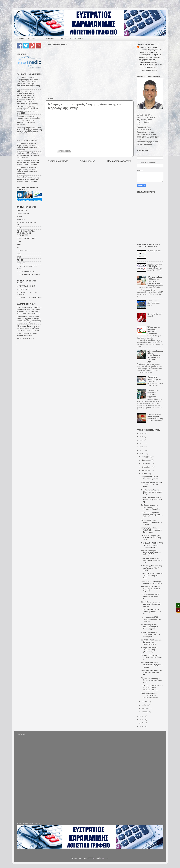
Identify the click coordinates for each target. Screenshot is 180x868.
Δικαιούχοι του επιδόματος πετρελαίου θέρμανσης (153, 394)
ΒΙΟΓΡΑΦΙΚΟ (34, 39)
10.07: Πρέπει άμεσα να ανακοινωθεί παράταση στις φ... (151, 604)
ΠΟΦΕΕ (20, 260)
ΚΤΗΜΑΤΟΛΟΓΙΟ (23, 251)
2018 (142, 720)
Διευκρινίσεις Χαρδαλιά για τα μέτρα (154, 303)
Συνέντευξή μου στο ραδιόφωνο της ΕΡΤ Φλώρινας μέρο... (150, 627)
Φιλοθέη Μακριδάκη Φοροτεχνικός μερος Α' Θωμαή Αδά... (151, 634)
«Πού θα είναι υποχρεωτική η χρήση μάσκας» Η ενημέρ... (152, 484)
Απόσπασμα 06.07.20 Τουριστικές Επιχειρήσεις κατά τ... (152, 665)
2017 (142, 723)
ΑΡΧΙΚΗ (20, 39)
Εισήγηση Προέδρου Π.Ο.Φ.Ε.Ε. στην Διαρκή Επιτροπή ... (151, 530)
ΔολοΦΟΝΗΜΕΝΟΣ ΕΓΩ (26, 339)
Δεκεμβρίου (146, 457)
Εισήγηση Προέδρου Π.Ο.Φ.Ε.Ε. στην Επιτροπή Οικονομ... (150, 695)
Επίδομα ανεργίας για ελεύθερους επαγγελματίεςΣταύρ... (151, 507)
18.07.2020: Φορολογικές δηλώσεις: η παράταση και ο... (151, 538)
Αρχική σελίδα (88, 161)
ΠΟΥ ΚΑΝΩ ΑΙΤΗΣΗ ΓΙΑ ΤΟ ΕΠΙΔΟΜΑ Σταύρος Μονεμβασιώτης (152, 545)
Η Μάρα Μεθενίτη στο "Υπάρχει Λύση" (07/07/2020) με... (150, 650)
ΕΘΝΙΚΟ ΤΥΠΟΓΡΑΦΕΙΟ (26, 238)
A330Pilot (92, 858)
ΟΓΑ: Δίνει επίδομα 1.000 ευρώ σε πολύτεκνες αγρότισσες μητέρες (155, 280)
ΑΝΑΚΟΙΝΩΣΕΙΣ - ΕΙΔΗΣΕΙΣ (71, 39)
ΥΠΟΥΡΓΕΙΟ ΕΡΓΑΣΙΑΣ (26, 271)
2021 (142, 450)
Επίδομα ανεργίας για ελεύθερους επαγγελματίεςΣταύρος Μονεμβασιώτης (155, 417)
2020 (142, 454)
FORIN (19, 216)
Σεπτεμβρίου (147, 467)
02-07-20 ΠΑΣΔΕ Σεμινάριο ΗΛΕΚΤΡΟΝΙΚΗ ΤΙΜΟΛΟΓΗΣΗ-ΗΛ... (152, 688)
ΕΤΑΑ (19, 241)
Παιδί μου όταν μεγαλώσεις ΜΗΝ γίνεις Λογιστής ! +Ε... (152, 672)
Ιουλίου (145, 474)
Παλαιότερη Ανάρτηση (119, 161)
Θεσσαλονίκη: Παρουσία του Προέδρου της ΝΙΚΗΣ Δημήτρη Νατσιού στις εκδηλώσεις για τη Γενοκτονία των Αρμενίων (29, 320)
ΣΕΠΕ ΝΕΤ (21, 263)
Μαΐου (144, 705)
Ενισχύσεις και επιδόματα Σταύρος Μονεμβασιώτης (152, 582)
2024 (142, 440)
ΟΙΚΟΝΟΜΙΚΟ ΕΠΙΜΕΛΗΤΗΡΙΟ (29, 297)
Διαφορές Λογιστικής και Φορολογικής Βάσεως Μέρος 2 (151, 589)
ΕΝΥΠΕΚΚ (21, 220)
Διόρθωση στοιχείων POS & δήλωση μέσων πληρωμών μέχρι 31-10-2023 (155, 267)
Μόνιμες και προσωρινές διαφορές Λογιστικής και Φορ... (151, 680)
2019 (142, 716)
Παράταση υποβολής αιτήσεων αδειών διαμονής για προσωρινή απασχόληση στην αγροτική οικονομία (29, 131)
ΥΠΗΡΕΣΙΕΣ (49, 39)
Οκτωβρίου (146, 464)
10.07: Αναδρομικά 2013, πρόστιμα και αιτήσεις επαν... (151, 596)
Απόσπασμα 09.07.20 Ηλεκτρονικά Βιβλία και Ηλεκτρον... (151, 619)
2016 (142, 726)
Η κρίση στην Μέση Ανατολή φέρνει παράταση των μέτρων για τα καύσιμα (28, 155)
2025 (142, 437)
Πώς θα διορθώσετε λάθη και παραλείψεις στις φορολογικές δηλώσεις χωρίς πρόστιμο (28, 162)
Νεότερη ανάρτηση (58, 161)
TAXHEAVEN (22, 210)
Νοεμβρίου (146, 460)
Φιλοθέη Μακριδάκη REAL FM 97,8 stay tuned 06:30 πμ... (152, 499)
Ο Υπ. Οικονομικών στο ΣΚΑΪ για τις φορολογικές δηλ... (152, 560)
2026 (142, 433)
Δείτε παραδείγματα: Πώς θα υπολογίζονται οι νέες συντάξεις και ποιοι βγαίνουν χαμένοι (155, 356)
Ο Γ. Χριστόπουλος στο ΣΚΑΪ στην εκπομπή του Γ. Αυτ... (151, 492)
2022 (142, 447)
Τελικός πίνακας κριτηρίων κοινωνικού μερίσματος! (154, 330)
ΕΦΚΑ (19, 244)
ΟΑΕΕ (19, 257)
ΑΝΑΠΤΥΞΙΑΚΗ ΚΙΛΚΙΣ (26, 286)
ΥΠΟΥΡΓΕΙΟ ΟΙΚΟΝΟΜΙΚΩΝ (28, 275)
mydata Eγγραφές (154, 251)
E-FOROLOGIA (23, 213)
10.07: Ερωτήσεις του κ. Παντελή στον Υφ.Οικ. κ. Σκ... (151, 611)
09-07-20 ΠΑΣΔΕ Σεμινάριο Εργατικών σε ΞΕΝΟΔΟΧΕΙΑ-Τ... (152, 642)
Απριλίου (145, 708)
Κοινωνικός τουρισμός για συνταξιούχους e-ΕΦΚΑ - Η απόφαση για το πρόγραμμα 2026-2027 (28, 110)
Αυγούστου (146, 470)
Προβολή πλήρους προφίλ (147, 70)
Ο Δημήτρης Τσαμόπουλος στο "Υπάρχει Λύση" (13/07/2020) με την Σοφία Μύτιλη (155, 381)
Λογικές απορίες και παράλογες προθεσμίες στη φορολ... (151, 553)
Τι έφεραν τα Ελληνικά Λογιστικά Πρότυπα (150, 478)
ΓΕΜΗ (19, 228)
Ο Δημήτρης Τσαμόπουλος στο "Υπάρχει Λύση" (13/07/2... (151, 568)
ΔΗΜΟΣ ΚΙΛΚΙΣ (23, 289)
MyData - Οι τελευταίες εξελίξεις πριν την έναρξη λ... (152, 657)
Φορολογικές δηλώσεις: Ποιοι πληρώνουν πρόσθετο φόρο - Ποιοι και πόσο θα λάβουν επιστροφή (28, 147)
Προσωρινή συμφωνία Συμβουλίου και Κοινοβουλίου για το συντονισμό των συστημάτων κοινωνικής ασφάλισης (28, 120)
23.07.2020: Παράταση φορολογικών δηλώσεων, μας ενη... (152, 515)
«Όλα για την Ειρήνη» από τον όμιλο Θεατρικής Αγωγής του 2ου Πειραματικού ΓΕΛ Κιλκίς (28, 328)
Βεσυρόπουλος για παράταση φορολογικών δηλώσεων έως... (151, 522)
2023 (142, 443)
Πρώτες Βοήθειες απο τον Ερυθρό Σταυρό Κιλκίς (27, 334)
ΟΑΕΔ (19, 254)
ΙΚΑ (18, 248)
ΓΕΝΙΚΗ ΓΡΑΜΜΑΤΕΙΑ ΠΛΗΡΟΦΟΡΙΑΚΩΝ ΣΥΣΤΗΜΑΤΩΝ (26, 233)
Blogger (105, 858)
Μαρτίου (145, 712)
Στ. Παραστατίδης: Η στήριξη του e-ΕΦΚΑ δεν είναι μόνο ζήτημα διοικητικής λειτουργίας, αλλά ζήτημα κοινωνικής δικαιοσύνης (29, 310)
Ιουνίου (145, 702)
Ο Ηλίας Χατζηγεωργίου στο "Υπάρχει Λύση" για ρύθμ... (152, 576)
